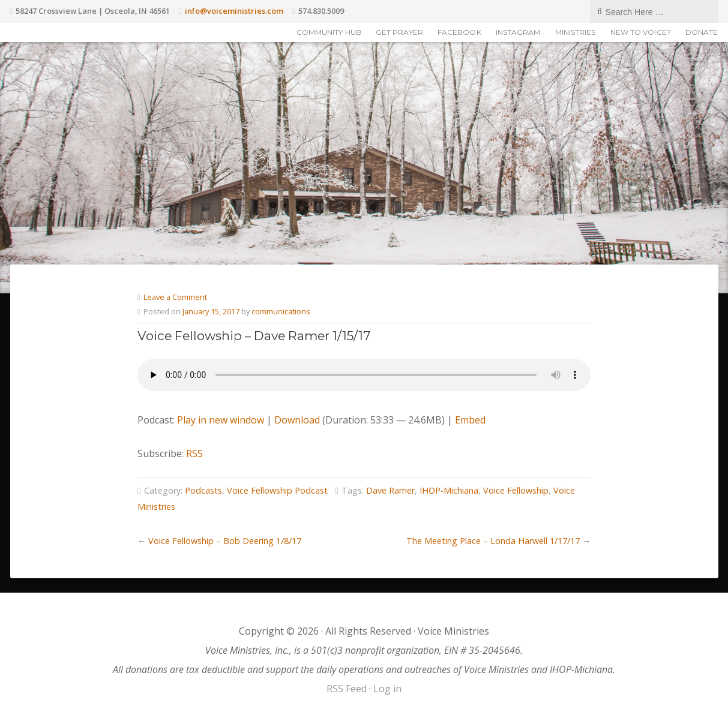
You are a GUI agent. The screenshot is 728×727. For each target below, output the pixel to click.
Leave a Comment (175, 297)
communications (281, 311)
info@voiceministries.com (234, 11)
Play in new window (221, 420)
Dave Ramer (390, 490)
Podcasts (203, 490)
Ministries (576, 32)
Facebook (459, 32)
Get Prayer (399, 32)
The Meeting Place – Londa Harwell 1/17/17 (493, 541)
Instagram (518, 32)
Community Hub (329, 32)
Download (297, 420)
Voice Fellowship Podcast (277, 490)
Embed (470, 420)
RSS (194, 453)
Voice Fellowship (516, 490)
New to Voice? (641, 32)
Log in (387, 689)
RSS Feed (347, 689)
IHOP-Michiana (449, 490)
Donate (702, 32)
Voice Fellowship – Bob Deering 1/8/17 (225, 541)
